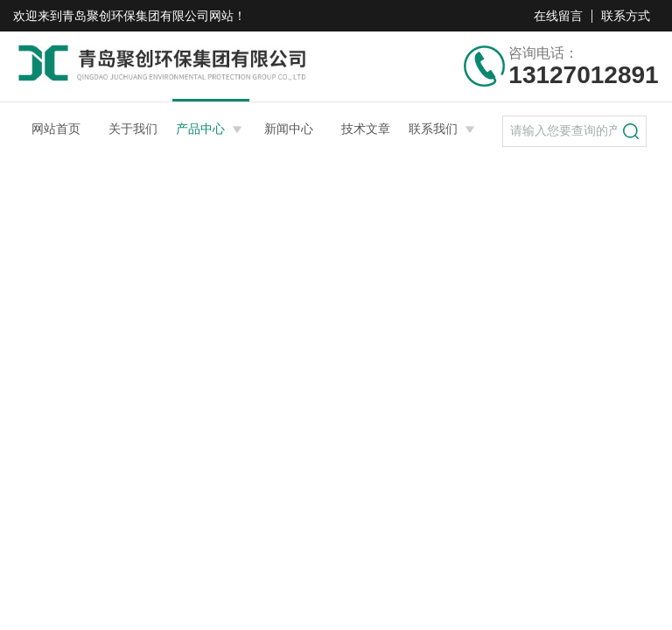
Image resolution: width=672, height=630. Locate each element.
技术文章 (366, 129)
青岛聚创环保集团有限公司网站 (148, 16)
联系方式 (626, 16)
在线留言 (558, 16)
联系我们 (433, 129)
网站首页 (56, 129)
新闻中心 (289, 129)
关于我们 (133, 129)
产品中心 (200, 129)
